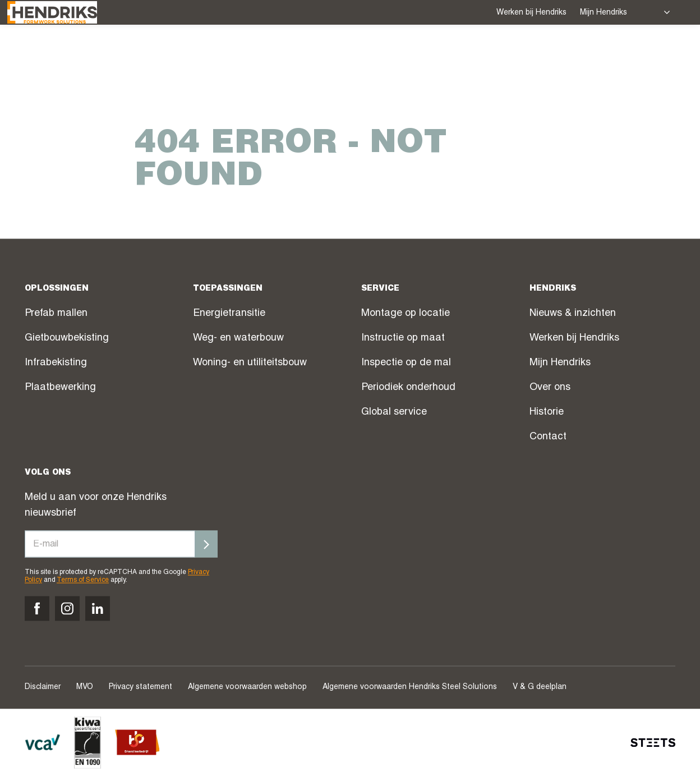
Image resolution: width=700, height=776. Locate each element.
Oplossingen (211, 54)
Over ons (527, 54)
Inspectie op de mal (406, 364)
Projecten (352, 54)
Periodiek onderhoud (408, 388)
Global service (394, 413)
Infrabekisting (56, 364)
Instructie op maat (403, 339)
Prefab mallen (56, 314)
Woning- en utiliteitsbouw (250, 364)
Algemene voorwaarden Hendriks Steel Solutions (410, 687)
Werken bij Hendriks (531, 13)
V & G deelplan (540, 687)
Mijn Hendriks (604, 13)
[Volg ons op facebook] (37, 608)
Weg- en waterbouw (238, 339)
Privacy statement (141, 687)
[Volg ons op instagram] (67, 608)
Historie (547, 413)
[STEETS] (653, 742)
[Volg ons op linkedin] (98, 608)
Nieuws (468, 54)
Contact (548, 438)
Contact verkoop (613, 54)
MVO (85, 687)
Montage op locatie (406, 314)
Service (287, 54)
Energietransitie (229, 314)
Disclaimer (43, 687)
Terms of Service (83, 581)
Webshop (414, 54)
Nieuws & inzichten (573, 314)
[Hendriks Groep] (70, 52)
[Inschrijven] (206, 544)
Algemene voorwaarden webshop (247, 687)
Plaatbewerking (60, 388)
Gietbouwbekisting (67, 339)
